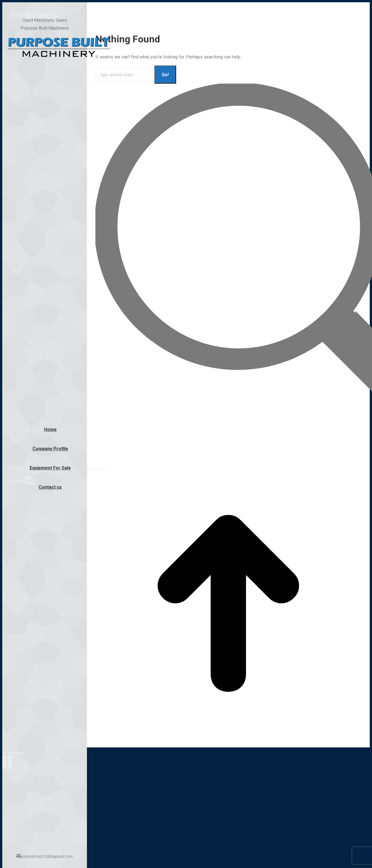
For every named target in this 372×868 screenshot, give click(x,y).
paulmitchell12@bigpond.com (45, 856)
